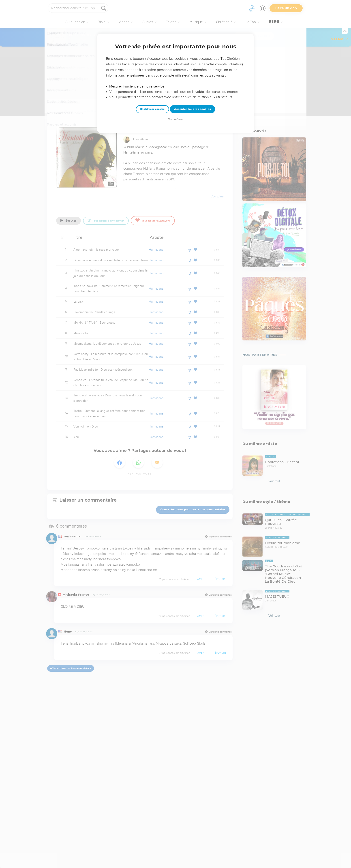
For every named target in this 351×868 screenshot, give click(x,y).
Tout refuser (175, 119)
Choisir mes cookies (152, 109)
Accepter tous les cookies (193, 109)
